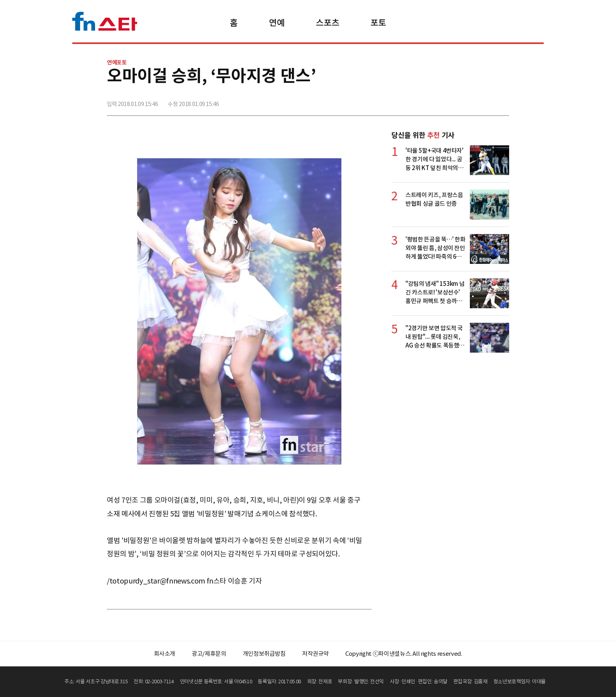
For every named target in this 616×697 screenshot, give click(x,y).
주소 (502, 101)
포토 (378, 23)
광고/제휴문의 (209, 654)
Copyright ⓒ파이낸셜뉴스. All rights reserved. (404, 654)
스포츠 (327, 23)
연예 (277, 23)
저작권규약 (315, 654)
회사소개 (165, 654)
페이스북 (451, 101)
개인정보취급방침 (264, 654)
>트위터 (468, 101)
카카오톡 (485, 101)
